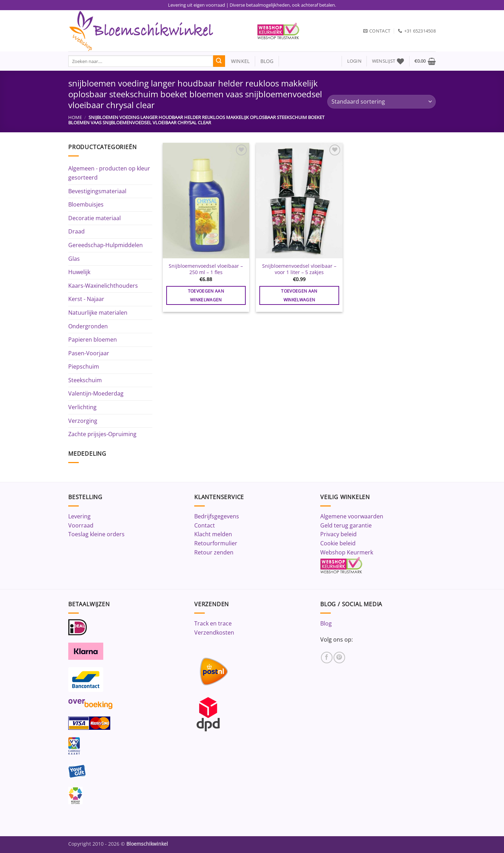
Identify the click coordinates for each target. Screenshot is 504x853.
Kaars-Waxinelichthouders (103, 286)
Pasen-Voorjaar (89, 353)
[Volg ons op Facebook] (327, 658)
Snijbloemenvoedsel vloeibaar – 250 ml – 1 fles (206, 269)
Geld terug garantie (346, 525)
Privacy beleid (338, 534)
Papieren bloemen (93, 340)
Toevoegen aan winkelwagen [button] (206, 295)
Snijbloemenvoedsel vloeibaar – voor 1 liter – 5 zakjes (299, 269)
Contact (205, 525)
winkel (237, 61)
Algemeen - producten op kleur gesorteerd (109, 173)
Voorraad (81, 525)
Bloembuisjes (86, 204)
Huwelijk (79, 272)
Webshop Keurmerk (347, 552)
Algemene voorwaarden (352, 516)
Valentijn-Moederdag (96, 393)
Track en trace (213, 623)
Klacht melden (213, 534)
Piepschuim (84, 366)
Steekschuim (85, 380)
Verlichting (82, 407)
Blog (326, 623)
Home (75, 117)
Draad (76, 231)
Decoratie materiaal (94, 218)
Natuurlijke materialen (98, 313)
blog (267, 61)
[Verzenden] (219, 61)
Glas (74, 259)
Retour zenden (214, 552)
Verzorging (83, 421)
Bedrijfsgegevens (217, 516)
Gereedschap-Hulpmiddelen (106, 245)
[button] (354, 61)
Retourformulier (216, 543)
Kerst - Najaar (86, 299)
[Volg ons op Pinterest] (339, 658)
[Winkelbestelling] (381, 102)
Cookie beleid (338, 543)
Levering (79, 516)
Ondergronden (88, 326)
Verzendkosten (214, 632)
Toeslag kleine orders (96, 534)
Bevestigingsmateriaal (97, 191)
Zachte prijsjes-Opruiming (102, 434)
